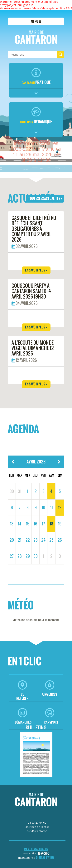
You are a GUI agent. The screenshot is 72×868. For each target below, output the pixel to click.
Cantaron (36, 38)
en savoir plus (36, 270)
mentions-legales (36, 849)
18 (51, 524)
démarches (23, 716)
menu (36, 21)
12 (60, 507)
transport (50, 716)
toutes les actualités (45, 199)
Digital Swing (45, 857)
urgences (50, 689)
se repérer (22, 690)
